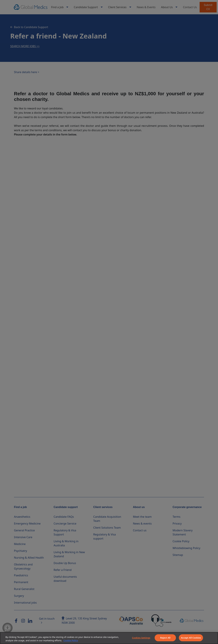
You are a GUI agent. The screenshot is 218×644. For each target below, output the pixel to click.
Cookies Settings (141, 638)
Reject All (165, 638)
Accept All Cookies (191, 638)
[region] (109, 638)
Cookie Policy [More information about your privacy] (71, 640)
